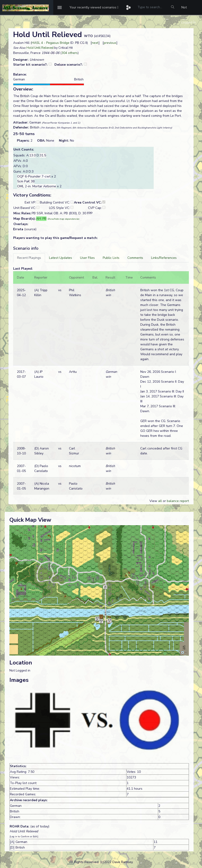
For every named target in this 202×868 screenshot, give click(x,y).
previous (110, 43)
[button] (94, 8)
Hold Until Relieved (40, 48)
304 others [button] (70, 53)
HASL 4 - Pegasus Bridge (51, 43)
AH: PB (41, 219)
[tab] (29, 258)
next (95, 43)
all (160, 501)
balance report (178, 501)
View (154, 501)
